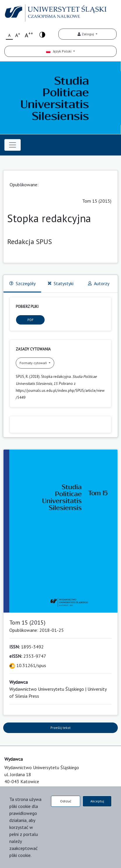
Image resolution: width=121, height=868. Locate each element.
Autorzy (99, 283)
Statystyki (61, 283)
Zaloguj (86, 34)
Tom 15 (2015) (97, 201)
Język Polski (59, 51)
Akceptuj (97, 801)
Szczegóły (22, 283)
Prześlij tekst (60, 728)
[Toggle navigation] (13, 145)
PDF (30, 320)
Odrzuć (66, 801)
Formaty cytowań (34, 363)
